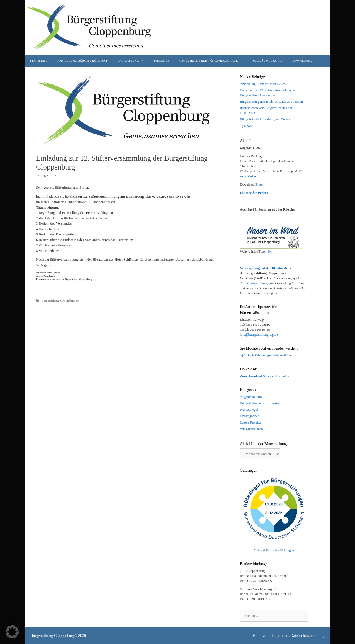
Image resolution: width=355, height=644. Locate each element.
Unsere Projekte (251, 422)
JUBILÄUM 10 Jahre (268, 61)
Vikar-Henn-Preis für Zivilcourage (214, 61)
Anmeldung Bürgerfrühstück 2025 (263, 84)
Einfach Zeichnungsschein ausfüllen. (268, 355)
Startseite (39, 61)
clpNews (246, 126)
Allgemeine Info (251, 397)
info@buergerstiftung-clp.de (259, 335)
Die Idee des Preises (254, 193)
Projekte (162, 61)
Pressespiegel (249, 410)
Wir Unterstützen (251, 429)
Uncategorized (250, 416)
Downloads (302, 61)
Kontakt (259, 636)
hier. (269, 252)
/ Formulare (265, 376)
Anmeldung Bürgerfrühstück (83, 61)
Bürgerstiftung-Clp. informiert (60, 301)
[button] (12, 632)
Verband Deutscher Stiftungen (274, 550)
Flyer (259, 184)
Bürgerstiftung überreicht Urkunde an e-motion (271, 102)
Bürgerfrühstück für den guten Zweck (265, 119)
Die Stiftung (134, 61)
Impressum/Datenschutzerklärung (298, 636)
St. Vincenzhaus (257, 283)
